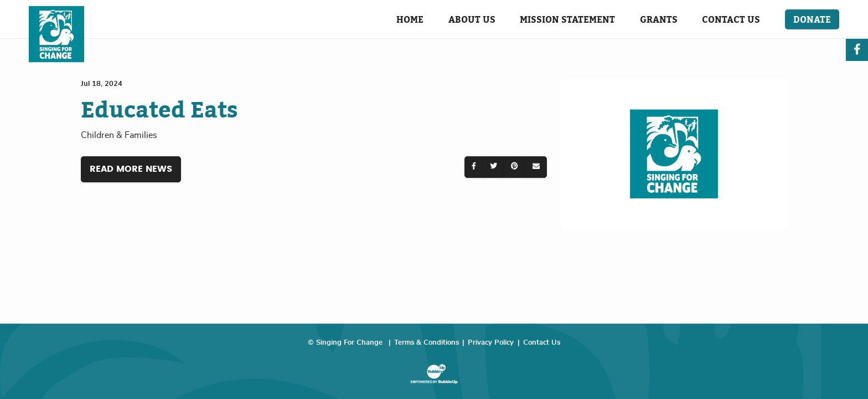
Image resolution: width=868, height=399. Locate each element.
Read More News (131, 169)
